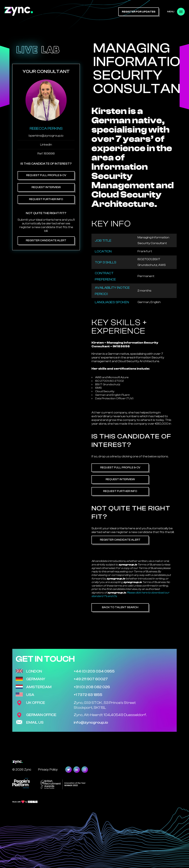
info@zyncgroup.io (91, 722)
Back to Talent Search (120, 607)
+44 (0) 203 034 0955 (94, 671)
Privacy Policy (48, 769)
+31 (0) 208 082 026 (92, 687)
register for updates (139, 12)
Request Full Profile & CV (46, 175)
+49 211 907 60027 (91, 679)
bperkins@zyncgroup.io (46, 136)
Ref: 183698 (46, 154)
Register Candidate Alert (46, 240)
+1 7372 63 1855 (88, 695)
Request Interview (46, 187)
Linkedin (46, 145)
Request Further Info (46, 199)
